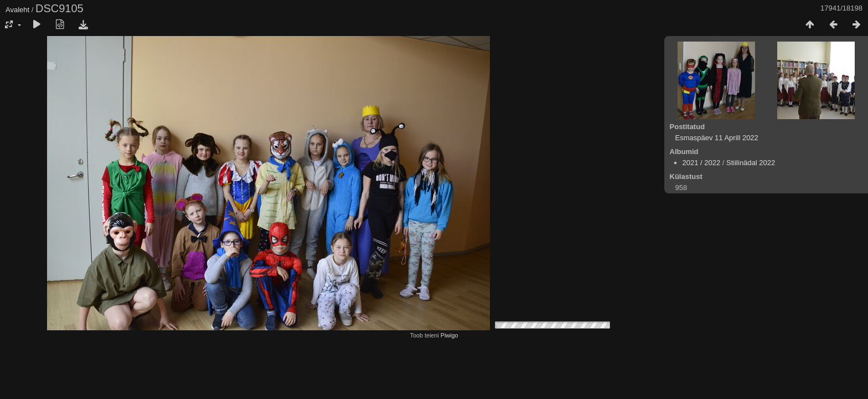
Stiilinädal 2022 (751, 163)
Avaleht (17, 10)
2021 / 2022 (702, 163)
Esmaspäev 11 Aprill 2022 (717, 138)
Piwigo (449, 335)
